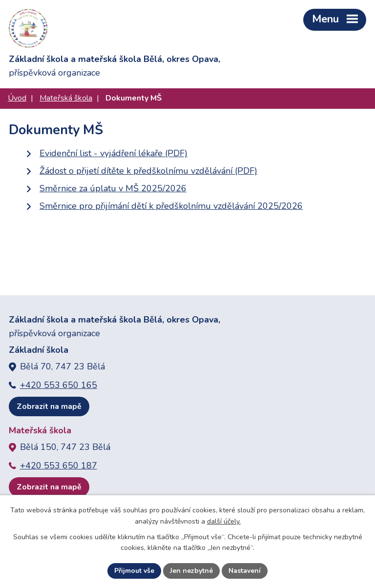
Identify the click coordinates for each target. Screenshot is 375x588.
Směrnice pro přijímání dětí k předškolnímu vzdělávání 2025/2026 (171, 206)
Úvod (17, 98)
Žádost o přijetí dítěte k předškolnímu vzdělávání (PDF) (148, 171)
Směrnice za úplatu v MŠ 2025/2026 (113, 188)
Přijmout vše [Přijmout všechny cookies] (134, 571)
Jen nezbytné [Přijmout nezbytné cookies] (191, 571)
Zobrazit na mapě (49, 406)
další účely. (224, 521)
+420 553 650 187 (59, 466)
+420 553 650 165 (59, 385)
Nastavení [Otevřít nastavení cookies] (245, 571)
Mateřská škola (66, 98)
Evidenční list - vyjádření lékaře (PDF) (114, 153)
